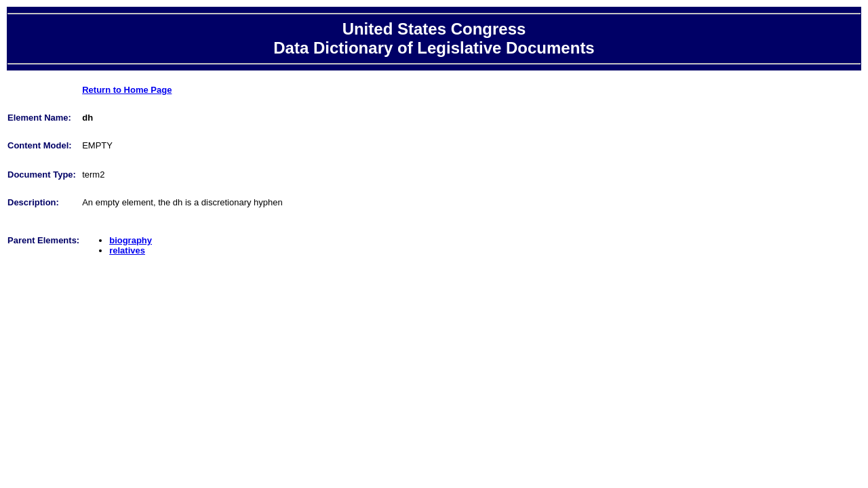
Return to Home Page (127, 90)
